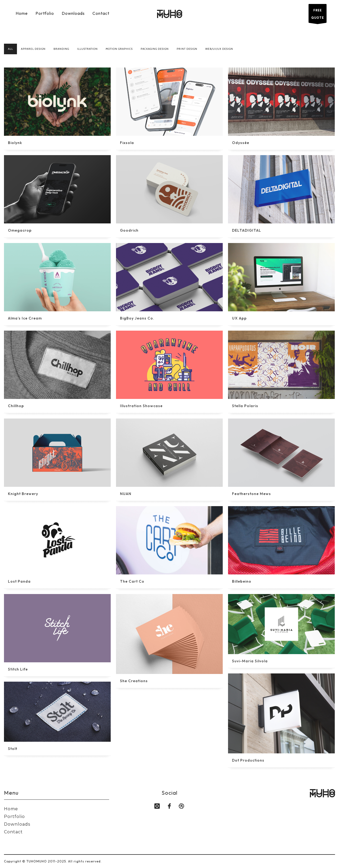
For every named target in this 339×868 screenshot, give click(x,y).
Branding (61, 49)
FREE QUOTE (318, 16)
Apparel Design (33, 49)
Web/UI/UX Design (219, 49)
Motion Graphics (119, 49)
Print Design (187, 49)
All (10, 49)
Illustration (87, 49)
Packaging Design (155, 49)
